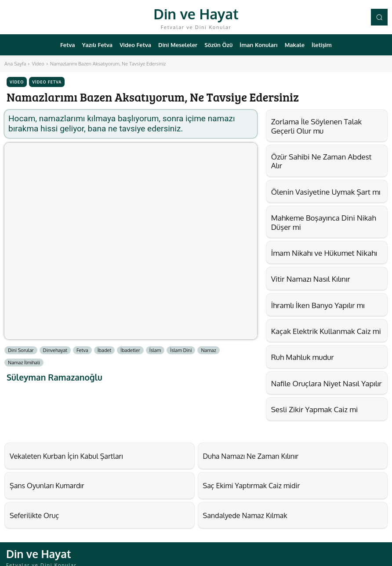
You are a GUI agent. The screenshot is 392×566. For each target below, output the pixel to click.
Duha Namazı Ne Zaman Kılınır (242, 455)
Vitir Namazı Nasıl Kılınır (311, 279)
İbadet (105, 350)
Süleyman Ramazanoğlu (54, 377)
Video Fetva (47, 82)
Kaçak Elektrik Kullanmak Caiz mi (326, 331)
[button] (379, 17)
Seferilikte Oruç (29, 511)
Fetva (82, 350)
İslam (155, 350)
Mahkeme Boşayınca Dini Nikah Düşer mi (324, 222)
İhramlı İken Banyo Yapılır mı (318, 305)
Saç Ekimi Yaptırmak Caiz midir (242, 483)
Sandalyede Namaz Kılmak (237, 511)
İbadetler (130, 350)
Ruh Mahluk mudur (303, 357)
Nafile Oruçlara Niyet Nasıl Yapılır (327, 383)
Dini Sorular (21, 350)
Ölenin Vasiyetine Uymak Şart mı (326, 192)
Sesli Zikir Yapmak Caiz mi (315, 409)
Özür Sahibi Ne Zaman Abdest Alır (321, 161)
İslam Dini (181, 350)
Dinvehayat (55, 350)
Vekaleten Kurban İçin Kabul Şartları (55, 455)
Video (38, 64)
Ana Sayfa (15, 64)
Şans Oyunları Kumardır (40, 483)
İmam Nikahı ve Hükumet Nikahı (324, 253)
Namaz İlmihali (24, 363)
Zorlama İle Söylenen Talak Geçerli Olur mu (317, 126)
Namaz (208, 350)
